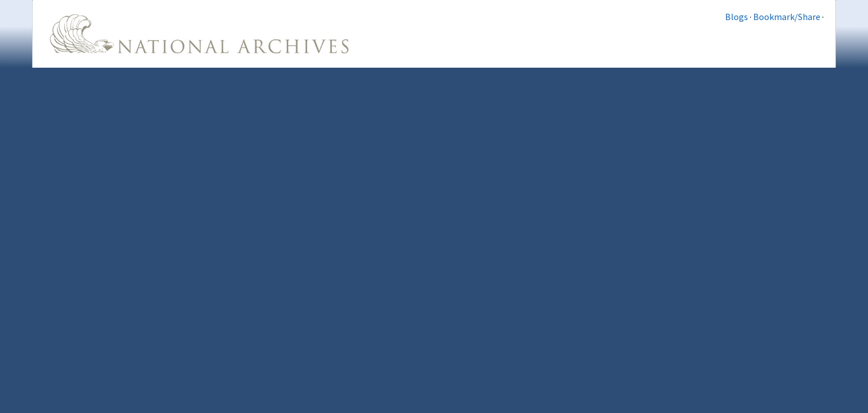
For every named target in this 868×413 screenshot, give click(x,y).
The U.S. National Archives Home (199, 34)
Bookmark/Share (787, 17)
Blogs (737, 17)
